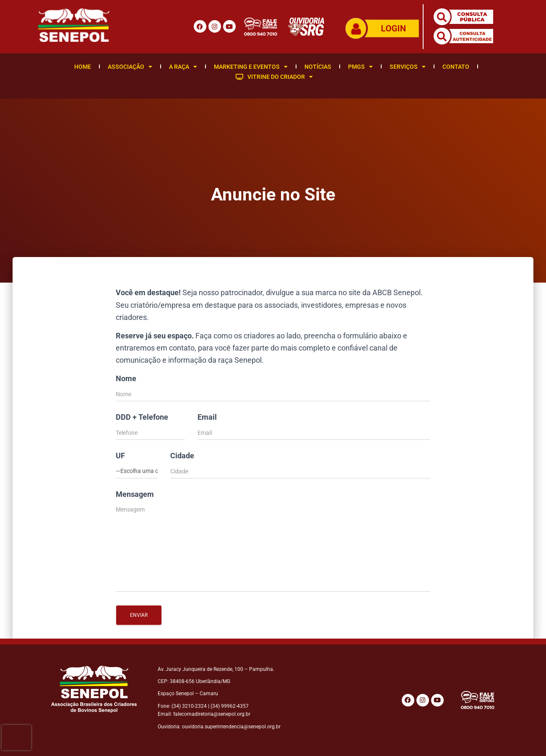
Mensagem (135, 494)
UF (120, 456)
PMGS (360, 67)
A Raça (183, 67)
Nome (126, 378)
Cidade (182, 456)
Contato (456, 67)
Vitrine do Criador (274, 77)
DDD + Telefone (142, 417)
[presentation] (16, 738)
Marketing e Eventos (251, 67)
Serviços (408, 67)
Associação (130, 67)
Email (207, 417)
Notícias (318, 67)
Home (83, 67)
